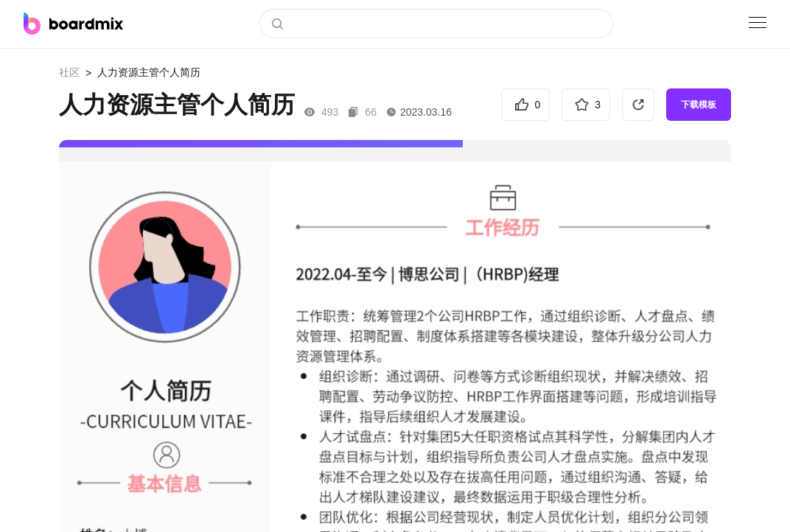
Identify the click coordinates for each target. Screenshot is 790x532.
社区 (69, 72)
